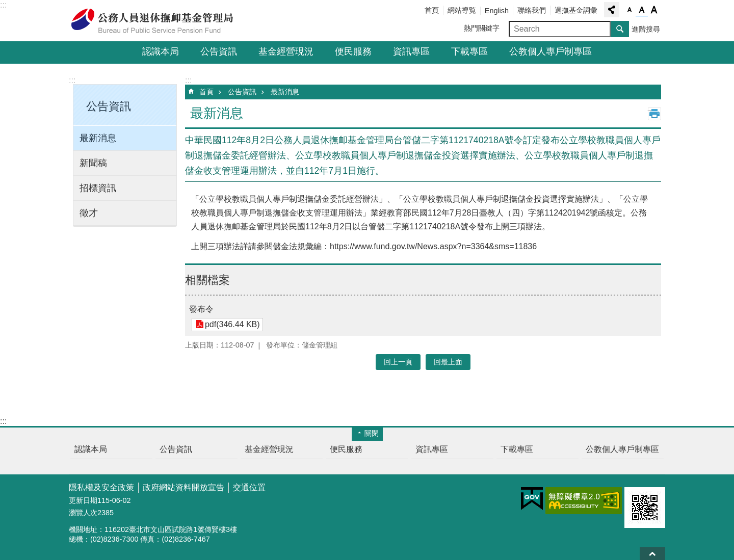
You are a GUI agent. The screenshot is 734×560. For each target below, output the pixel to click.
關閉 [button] (372, 433)
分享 (612, 10)
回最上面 (652, 554)
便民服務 (353, 51)
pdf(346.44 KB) (232, 324)
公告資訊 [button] (109, 106)
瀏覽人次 (83, 513)
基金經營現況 (286, 51)
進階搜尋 (646, 29)
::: (3, 5)
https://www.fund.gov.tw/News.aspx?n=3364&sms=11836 (433, 246)
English (497, 11)
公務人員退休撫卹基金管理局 (158, 21)
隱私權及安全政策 (101, 487)
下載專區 (469, 51)
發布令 (201, 309)
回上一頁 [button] (398, 362)
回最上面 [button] (448, 362)
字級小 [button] (630, 10)
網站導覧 (462, 10)
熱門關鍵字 (482, 28)
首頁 (432, 10)
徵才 (89, 213)
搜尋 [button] (620, 29)
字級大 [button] (654, 10)
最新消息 (98, 138)
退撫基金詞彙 (576, 10)
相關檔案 (207, 280)
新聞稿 (93, 163)
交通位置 (249, 487)
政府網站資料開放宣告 (183, 487)
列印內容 (654, 114)
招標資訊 (98, 188)
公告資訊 (219, 51)
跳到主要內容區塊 (5, 5)
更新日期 (83, 500)
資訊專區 (411, 51)
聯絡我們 (532, 10)
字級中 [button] (642, 10)
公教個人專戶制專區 (550, 51)
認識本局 (161, 51)
